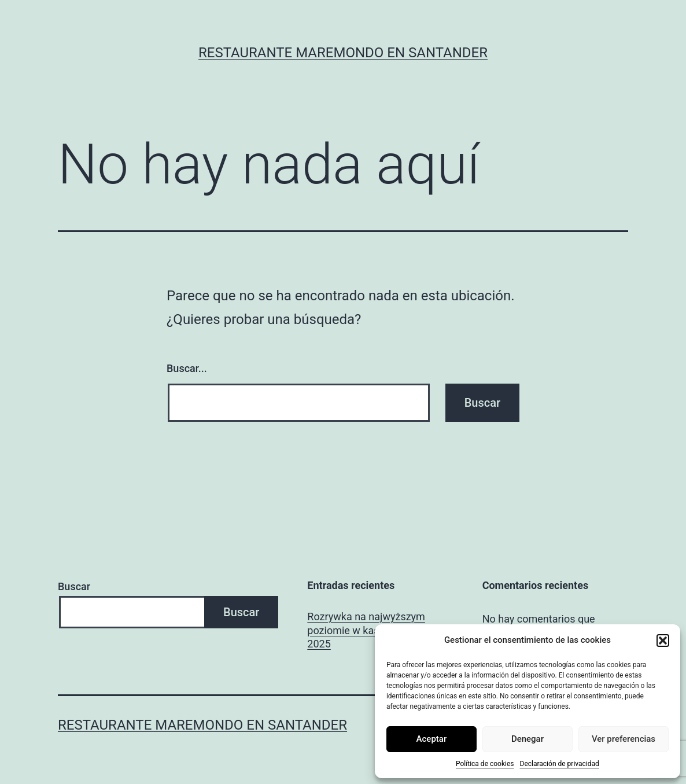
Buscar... (187, 368)
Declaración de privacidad (560, 764)
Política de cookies (485, 764)
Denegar (528, 739)
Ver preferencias (624, 739)
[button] (663, 641)
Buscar (74, 586)
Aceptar (432, 739)
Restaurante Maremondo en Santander (343, 53)
